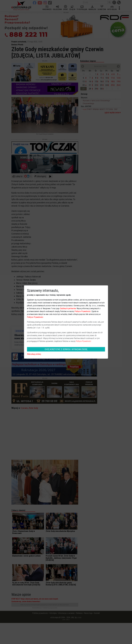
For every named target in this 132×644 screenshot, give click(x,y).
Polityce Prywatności (83, 311)
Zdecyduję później (34, 354)
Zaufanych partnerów (68, 308)
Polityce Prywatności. (84, 341)
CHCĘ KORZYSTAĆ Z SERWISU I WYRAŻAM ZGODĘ (66, 349)
